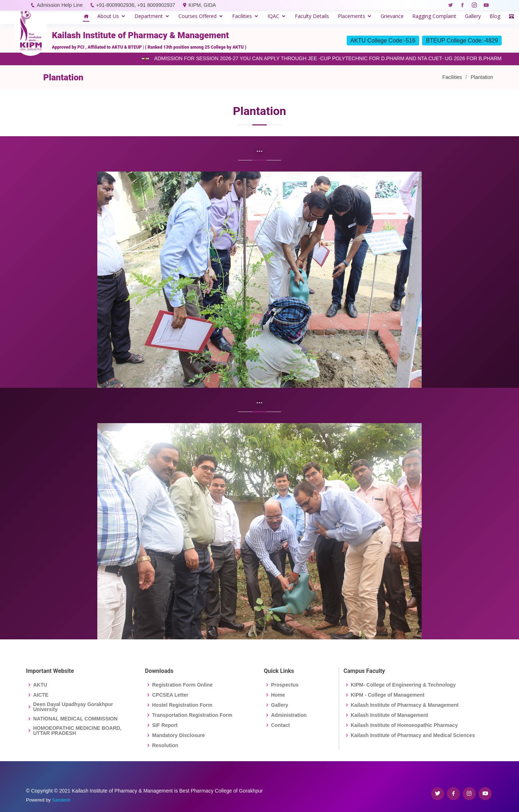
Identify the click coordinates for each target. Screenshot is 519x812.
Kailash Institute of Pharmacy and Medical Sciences (413, 735)
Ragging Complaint (434, 16)
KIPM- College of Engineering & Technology (403, 685)
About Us (108, 16)
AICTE (41, 695)
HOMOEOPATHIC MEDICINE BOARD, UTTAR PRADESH (77, 731)
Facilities (242, 16)
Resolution (165, 745)
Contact (280, 725)
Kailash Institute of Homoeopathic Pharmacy (404, 725)
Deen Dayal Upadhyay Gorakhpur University (73, 707)
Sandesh (61, 800)
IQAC (273, 16)
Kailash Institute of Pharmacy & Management (405, 705)
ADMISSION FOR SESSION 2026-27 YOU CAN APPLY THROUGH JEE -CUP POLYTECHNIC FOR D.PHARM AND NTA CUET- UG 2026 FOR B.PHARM (330, 58)
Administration (289, 715)
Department (149, 16)
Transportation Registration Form (192, 715)
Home (278, 695)
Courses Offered (198, 16)
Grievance (392, 16)
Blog (495, 16)
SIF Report (165, 725)
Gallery (473, 16)
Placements (351, 16)
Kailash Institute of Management (389, 715)
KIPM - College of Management (388, 695)
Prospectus (285, 685)
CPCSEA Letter (170, 695)
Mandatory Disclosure (178, 735)
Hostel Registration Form (182, 705)
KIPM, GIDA (202, 5)
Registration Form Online (182, 685)
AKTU (40, 685)
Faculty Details (312, 16)
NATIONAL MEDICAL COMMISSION (75, 719)
